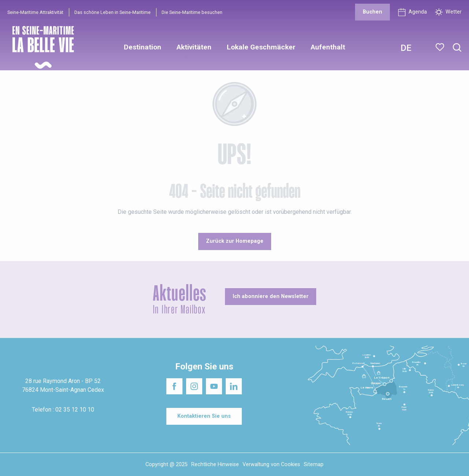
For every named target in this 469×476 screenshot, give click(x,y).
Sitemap (314, 464)
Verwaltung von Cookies (271, 464)
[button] (457, 48)
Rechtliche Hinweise (215, 464)
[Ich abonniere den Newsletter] (271, 297)
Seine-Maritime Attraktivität (35, 12)
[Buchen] (372, 12)
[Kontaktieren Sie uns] (204, 416)
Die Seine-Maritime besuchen (192, 12)
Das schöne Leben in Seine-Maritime (112, 12)
